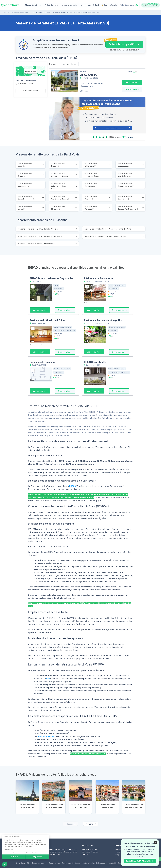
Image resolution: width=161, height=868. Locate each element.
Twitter (118, 852)
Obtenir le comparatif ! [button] (122, 43)
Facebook (119, 849)
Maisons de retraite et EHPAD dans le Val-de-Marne (40, 236)
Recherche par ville (31, 91)
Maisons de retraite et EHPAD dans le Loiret (37, 244)
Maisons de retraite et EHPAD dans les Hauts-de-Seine (108, 229)
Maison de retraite (39, 5)
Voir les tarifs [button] (132, 83)
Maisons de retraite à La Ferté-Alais (86, 13)
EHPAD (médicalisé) (27, 84)
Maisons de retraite (18, 13)
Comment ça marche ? (90, 849)
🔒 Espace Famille (110, 5)
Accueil (6, 13)
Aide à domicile (57, 5)
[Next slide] (91, 824)
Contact (85, 855)
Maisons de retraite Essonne (62, 13)
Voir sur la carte (31, 71)
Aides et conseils (74, 5)
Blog (117, 855)
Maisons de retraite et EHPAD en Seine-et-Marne (105, 236)
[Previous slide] (70, 824)
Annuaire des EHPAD (92, 5)
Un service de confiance (91, 852)
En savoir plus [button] (132, 89)
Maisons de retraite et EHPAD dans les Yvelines (38, 229)
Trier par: (53, 64)
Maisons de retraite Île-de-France (38, 13)
